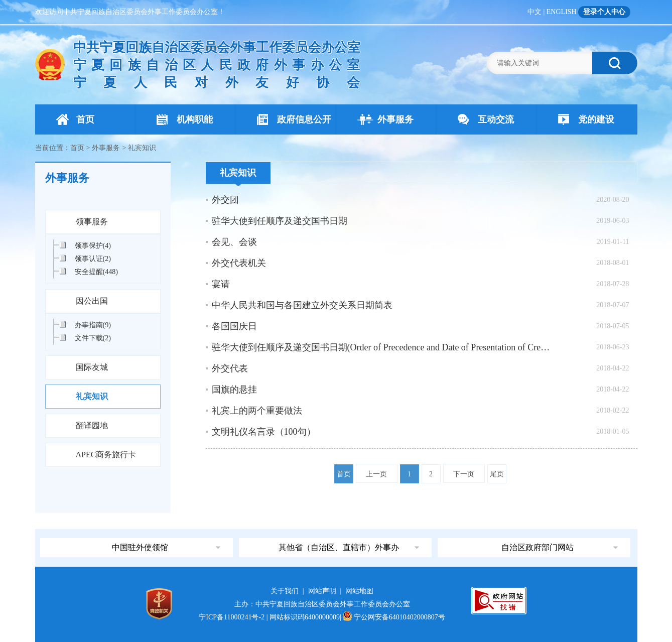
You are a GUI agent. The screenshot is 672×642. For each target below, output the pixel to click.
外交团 (225, 200)
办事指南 (93, 325)
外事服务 (385, 119)
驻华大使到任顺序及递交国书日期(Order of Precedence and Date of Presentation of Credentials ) (381, 347)
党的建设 (586, 119)
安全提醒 (96, 272)
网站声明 (322, 591)
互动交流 (486, 119)
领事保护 (93, 246)
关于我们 (285, 591)
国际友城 (92, 367)
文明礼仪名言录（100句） (264, 432)
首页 (75, 119)
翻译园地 (92, 425)
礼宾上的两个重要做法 (257, 411)
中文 (534, 12)
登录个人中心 (604, 12)
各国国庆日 (234, 326)
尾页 (497, 474)
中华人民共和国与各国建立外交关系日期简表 (302, 305)
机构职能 (185, 119)
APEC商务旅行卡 (106, 455)
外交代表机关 (239, 263)
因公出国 (92, 301)
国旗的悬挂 (234, 390)
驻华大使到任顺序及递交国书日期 (280, 221)
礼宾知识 (92, 396)
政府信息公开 (294, 119)
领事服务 (92, 222)
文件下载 (93, 338)
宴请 (221, 284)
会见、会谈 (234, 242)
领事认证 (93, 259)
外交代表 (230, 368)
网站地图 (359, 591)
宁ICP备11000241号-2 (232, 617)
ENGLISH (562, 12)
